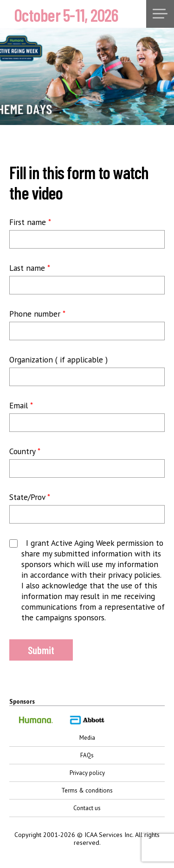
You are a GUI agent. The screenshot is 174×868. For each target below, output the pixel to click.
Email (21, 405)
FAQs (87, 755)
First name (30, 222)
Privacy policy (87, 773)
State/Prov (30, 497)
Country (25, 451)
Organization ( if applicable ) (58, 359)
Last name (30, 268)
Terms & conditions (87, 790)
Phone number (37, 314)
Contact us (87, 808)
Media (87, 738)
